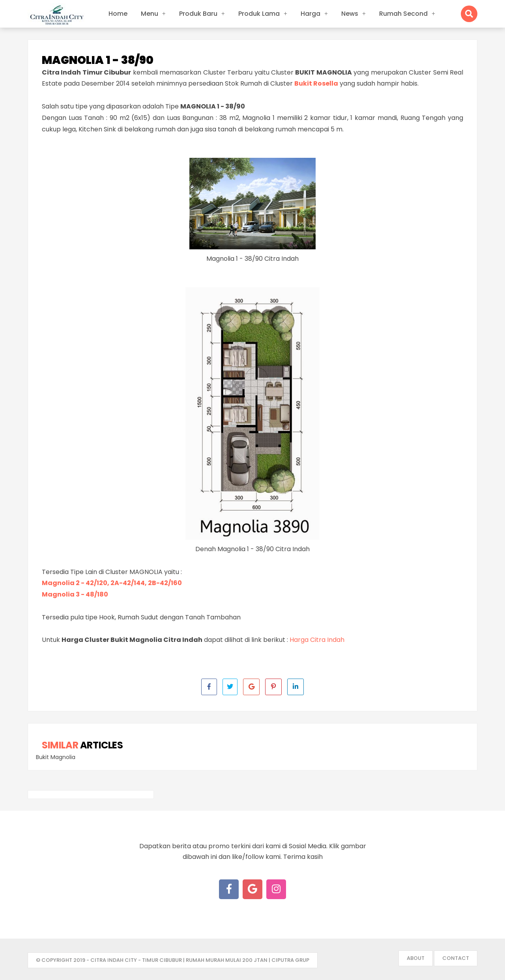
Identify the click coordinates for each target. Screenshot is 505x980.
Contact (456, 958)
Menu (150, 14)
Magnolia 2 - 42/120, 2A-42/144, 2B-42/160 (112, 583)
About (416, 958)
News (350, 14)
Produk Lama (259, 14)
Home (118, 14)
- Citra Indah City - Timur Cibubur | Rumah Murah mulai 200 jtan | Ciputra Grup (198, 960)
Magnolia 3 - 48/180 (75, 594)
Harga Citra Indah (317, 640)
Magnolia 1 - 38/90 (98, 60)
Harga (310, 14)
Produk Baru (198, 14)
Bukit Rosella (316, 83)
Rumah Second (403, 14)
